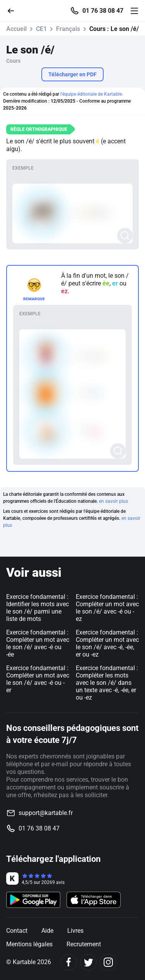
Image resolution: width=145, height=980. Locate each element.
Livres (75, 931)
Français (68, 29)
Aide (47, 931)
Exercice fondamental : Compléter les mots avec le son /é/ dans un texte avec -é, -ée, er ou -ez (107, 683)
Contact (17, 931)
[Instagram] (108, 962)
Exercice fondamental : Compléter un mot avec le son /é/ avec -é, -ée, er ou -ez (107, 643)
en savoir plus (113, 501)
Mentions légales (29, 944)
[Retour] (14, 10)
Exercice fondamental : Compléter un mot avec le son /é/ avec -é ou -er (38, 679)
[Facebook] (69, 962)
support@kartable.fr (46, 813)
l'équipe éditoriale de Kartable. (92, 94)
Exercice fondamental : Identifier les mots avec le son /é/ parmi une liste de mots (38, 608)
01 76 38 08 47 (103, 11)
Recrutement (84, 944)
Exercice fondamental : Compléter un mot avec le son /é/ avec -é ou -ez (107, 608)
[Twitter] (88, 962)
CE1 (41, 29)
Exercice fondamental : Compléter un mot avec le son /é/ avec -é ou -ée (38, 643)
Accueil (16, 29)
